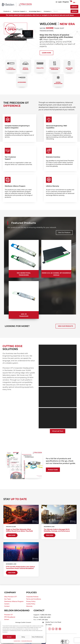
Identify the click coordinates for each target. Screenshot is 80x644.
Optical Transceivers (11, 69)
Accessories (22, 82)
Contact (7, 606)
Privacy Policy (31, 601)
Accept (9, 637)
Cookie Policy (17, 641)
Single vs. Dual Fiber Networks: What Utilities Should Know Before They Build (20, 530)
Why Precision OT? (11, 597)
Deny (23, 637)
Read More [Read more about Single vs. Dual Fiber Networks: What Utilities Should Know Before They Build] (12, 535)
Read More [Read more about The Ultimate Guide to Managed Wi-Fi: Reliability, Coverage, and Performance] (50, 535)
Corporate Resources (27, 641)
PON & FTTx (40, 68)
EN (74, 3)
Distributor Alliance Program (14, 601)
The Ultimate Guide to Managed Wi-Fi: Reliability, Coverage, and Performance (57, 530)
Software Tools (69, 69)
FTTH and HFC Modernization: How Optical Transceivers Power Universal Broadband (20, 568)
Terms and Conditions (34, 599)
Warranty (29, 606)
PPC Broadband (10, 617)
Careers (7, 604)
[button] (43, 622)
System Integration (58, 83)
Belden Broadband (17, 610)
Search (74, 11)
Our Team (8, 599)
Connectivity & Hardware (55, 69)
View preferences (37, 637)
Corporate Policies (32, 597)
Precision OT (8, 615)
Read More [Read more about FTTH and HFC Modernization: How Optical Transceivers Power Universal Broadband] (12, 573)
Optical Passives (25, 69)
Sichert (7, 619)
